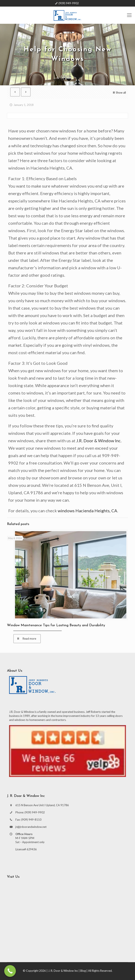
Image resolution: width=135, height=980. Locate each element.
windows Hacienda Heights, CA (87, 511)
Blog (83, 971)
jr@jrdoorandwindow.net (31, 827)
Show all (119, 93)
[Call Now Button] (10, 971)
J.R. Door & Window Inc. (99, 441)
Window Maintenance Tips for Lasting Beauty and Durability (56, 625)
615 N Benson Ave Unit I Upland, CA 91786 (42, 805)
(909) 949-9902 (69, 3)
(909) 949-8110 (31, 820)
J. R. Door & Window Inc (63, 971)
